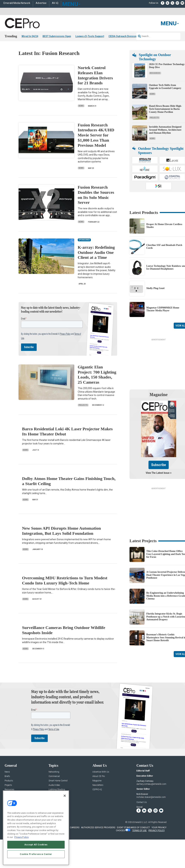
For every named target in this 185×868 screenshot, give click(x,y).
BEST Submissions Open (57, 36)
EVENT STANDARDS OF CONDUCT (133, 828)
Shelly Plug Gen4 (155, 288)
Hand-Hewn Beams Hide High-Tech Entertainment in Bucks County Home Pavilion (165, 109)
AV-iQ (55, 3)
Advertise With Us (101, 772)
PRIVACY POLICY (157, 831)
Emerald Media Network (17, 3)
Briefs (7, 776)
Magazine (97, 781)
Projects (83, 405)
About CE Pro (99, 776)
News (81, 106)
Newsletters (98, 785)
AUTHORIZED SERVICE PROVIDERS (98, 828)
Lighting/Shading (57, 790)
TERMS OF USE (139, 831)
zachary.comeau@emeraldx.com (151, 784)
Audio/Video (54, 785)
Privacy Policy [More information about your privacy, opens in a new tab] (21, 837)
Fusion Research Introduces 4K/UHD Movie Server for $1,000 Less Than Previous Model (96, 135)
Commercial (54, 776)
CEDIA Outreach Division (122, 36)
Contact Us (142, 802)
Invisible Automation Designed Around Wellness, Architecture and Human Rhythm (165, 130)
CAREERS (75, 828)
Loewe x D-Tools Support (90, 36)
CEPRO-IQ (97, 790)
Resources (155, 73)
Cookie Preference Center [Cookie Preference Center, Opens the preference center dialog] (36, 854)
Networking (54, 772)
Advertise (41, 3)
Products (9, 781)
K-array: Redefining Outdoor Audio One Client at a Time (96, 252)
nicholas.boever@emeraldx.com (151, 797)
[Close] (65, 796)
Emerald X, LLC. (140, 822)
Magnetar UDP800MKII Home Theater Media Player (163, 309)
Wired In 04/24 (30, 36)
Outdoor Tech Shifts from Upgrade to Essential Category (165, 87)
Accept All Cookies (36, 845)
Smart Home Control (58, 781)
